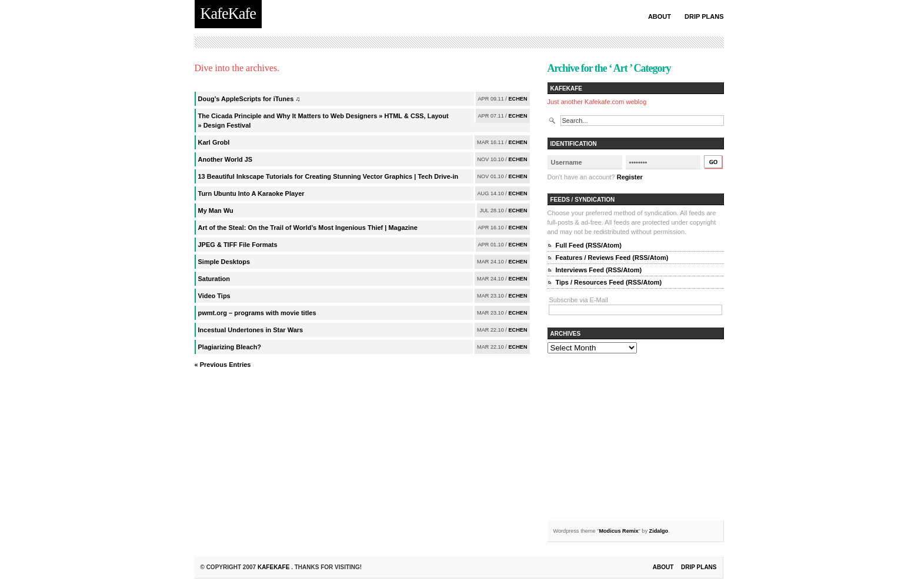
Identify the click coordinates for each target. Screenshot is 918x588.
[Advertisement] (636, 439)
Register (630, 177)
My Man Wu (216, 211)
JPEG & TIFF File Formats (238, 245)
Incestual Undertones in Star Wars (251, 330)
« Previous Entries (223, 365)
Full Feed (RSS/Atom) (589, 245)
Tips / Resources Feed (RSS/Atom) (609, 282)
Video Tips (214, 296)
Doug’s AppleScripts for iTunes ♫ (249, 99)
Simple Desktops (224, 262)
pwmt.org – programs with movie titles (257, 313)
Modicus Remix (618, 531)
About (660, 16)
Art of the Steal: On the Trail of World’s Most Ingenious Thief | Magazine (308, 228)
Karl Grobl (214, 142)
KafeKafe (274, 567)
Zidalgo (659, 531)
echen (518, 99)
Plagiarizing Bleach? (230, 347)
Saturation (214, 279)
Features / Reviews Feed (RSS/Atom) (612, 258)
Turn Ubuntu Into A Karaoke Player (251, 193)
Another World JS (226, 159)
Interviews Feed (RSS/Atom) (599, 270)
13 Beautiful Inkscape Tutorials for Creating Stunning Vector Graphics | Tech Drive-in (328, 176)
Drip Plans (704, 16)
